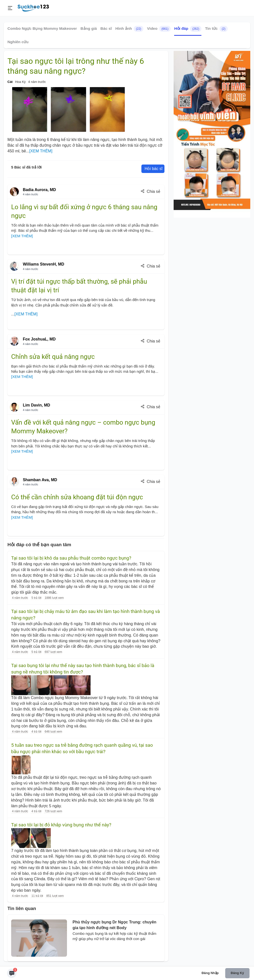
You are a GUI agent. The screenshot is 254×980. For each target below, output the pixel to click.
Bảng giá (89, 28)
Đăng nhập (210, 973)
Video (159, 29)
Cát (10, 82)
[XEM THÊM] (41, 151)
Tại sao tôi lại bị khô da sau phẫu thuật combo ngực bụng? (71, 558)
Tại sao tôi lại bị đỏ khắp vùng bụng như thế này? (61, 825)
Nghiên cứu (18, 42)
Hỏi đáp (188, 29)
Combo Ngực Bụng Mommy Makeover (42, 28)
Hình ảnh (129, 29)
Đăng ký (237, 973)
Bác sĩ (106, 28)
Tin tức (216, 29)
